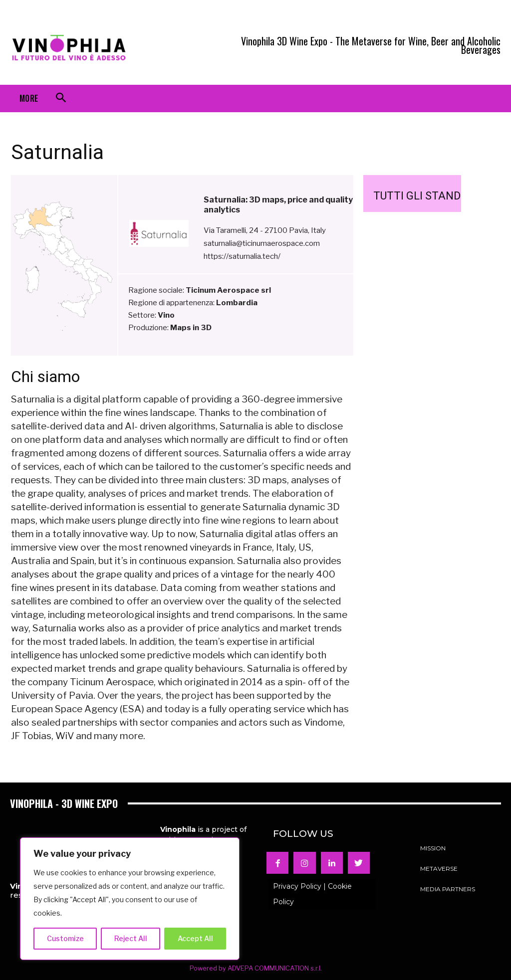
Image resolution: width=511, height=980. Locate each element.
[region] (130, 899)
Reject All (131, 938)
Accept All (195, 938)
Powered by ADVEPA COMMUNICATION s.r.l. (256, 968)
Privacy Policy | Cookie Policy (312, 894)
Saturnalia (57, 152)
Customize (65, 938)
